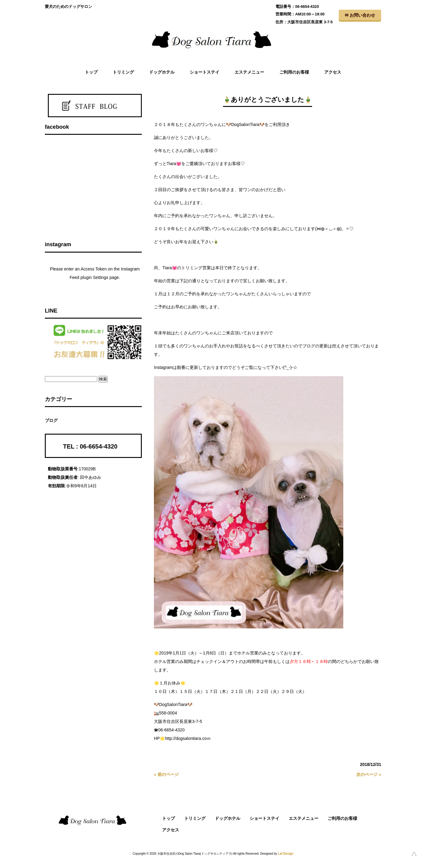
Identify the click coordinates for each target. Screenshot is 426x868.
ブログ (51, 420)
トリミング (195, 818)
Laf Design (286, 854)
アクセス (171, 830)
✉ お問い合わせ (360, 15)
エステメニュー (304, 818)
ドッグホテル (228, 818)
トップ (168, 818)
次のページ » (369, 774)
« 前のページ (166, 774)
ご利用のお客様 (342, 818)
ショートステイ (265, 818)
